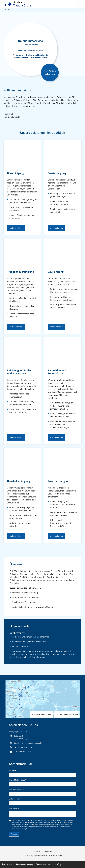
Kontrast (7, 865)
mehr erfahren (16, 228)
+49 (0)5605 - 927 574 (23, 747)
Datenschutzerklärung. (19, 829)
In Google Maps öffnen (42, 714)
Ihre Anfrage (15, 808)
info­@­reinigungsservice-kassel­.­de (28, 743)
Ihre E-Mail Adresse (17, 780)
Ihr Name (13, 770)
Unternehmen (14, 799)
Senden (14, 834)
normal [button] (51, 865)
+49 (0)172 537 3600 (23, 752)
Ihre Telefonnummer (17, 789)
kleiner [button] (43, 865)
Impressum (36, 851)
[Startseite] (11, 10)
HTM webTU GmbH (56, 856)
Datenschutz (48, 851)
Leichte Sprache (24, 865)
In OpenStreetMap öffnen (67, 714)
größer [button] (62, 865)
